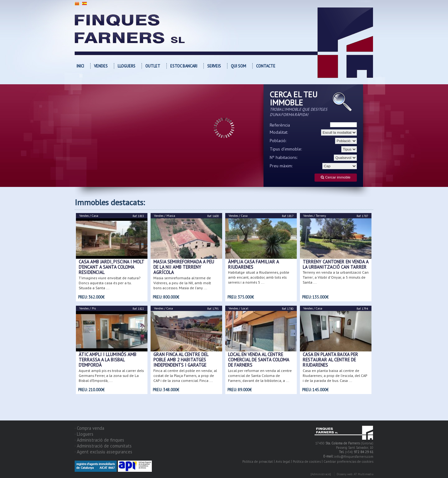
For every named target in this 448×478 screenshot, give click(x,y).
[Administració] (321, 474)
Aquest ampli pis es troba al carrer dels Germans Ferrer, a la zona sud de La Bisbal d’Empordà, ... (111, 376)
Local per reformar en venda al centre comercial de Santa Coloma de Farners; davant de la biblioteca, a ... (260, 376)
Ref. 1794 (362, 309)
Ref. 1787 (362, 216)
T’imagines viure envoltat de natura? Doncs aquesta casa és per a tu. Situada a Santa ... (110, 283)
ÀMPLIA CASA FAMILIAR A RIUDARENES (253, 264)
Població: (278, 141)
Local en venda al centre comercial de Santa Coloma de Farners (259, 360)
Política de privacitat (258, 462)
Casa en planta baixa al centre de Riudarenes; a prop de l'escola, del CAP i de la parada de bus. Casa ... (335, 376)
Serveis (214, 66)
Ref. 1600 (213, 216)
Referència (280, 125)
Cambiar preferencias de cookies (348, 462)
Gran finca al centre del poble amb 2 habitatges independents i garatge (181, 360)
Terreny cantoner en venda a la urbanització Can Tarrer (336, 264)
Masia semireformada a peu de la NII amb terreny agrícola (184, 267)
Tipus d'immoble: (286, 149)
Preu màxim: (281, 166)
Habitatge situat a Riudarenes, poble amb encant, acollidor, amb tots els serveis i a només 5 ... (259, 277)
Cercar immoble (336, 177)
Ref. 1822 (138, 309)
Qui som (238, 66)
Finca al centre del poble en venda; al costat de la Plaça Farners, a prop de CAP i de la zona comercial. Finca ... (185, 376)
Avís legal (283, 462)
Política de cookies (307, 462)
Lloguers (126, 66)
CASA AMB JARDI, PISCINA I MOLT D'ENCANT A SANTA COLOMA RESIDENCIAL (111, 267)
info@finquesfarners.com (354, 457)
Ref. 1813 (138, 216)
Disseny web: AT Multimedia (355, 474)
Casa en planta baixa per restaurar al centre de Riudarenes (330, 360)
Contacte (266, 66)
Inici (80, 66)
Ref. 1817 (288, 216)
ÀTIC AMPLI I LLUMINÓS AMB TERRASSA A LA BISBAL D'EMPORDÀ (107, 360)
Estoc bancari (184, 66)
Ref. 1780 (288, 309)
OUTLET (153, 66)
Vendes (101, 66)
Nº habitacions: (284, 157)
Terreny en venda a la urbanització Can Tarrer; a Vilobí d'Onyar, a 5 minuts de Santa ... (336, 277)
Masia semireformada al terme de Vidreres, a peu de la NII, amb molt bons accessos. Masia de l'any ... (182, 283)
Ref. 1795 (213, 309)
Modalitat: (279, 132)
